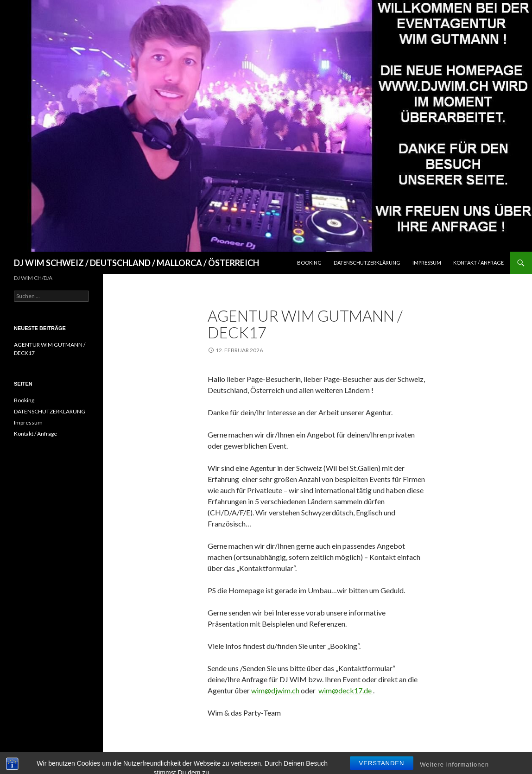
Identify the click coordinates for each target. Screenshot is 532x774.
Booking (309, 263)
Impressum (427, 263)
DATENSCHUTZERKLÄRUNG (367, 263)
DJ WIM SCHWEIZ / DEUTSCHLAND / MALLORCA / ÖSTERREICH (136, 263)
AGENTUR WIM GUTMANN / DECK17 (305, 324)
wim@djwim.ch (275, 690)
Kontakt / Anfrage (478, 263)
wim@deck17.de (346, 690)
